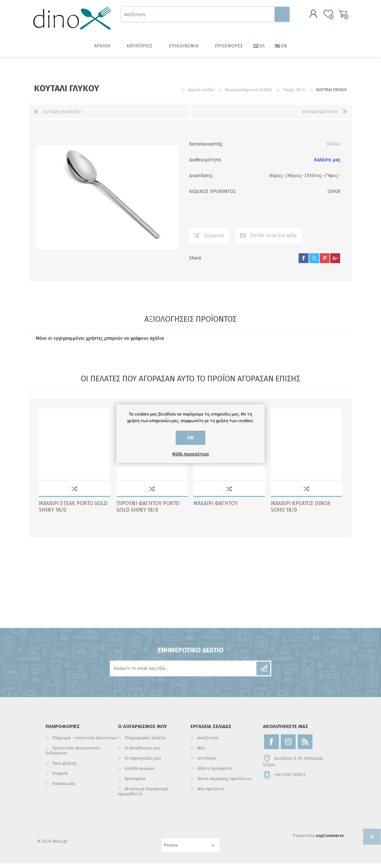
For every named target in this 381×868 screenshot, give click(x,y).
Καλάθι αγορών (336, 16)
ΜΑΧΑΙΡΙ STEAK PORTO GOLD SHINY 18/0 (73, 511)
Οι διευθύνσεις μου (143, 753)
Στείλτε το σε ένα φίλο (273, 240)
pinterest (325, 263)
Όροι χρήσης (64, 768)
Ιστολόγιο (207, 763)
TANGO (333, 149)
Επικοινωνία (64, 788)
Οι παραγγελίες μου (143, 763)
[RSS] (305, 746)
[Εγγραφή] (184, 673)
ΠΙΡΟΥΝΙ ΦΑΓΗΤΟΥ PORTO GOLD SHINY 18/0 (148, 511)
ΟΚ (190, 438)
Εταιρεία (60, 778)
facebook (304, 263)
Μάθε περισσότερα (191, 454)
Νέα (201, 753)
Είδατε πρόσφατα (214, 773)
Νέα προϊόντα (211, 793)
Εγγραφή (263, 673)
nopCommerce (330, 840)
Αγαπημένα (135, 783)
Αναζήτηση (282, 17)
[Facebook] (271, 746)
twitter (314, 263)
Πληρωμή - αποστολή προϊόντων (85, 742)
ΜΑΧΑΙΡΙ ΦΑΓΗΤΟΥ (216, 508)
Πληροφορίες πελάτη (145, 742)
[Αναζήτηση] (198, 17)
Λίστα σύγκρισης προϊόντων (224, 783)
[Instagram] (288, 746)
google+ (335, 263)
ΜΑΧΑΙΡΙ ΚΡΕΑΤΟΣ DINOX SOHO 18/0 (301, 511)
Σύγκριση (214, 240)
